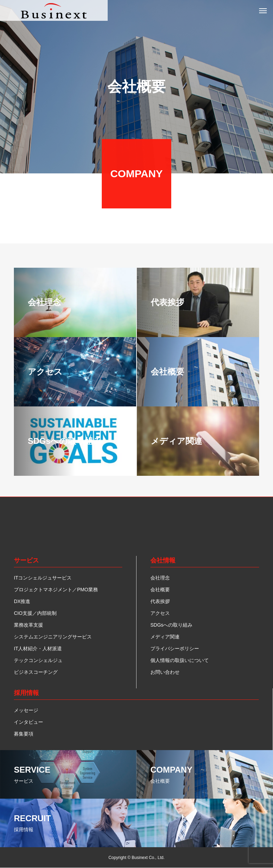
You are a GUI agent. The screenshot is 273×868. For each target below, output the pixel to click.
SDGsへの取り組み (171, 625)
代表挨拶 (160, 601)
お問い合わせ (165, 672)
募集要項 (24, 734)
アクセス (160, 613)
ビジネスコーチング (36, 672)
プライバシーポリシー (175, 648)
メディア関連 (165, 637)
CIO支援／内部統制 (35, 613)
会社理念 (160, 578)
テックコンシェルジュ (38, 660)
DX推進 (22, 601)
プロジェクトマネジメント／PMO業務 (56, 590)
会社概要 (160, 590)
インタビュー (28, 722)
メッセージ (26, 710)
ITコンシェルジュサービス (43, 578)
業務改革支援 (28, 625)
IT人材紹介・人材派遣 (38, 648)
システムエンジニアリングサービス (53, 637)
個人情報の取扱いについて (180, 660)
